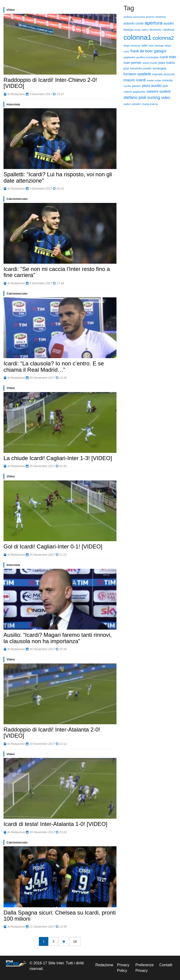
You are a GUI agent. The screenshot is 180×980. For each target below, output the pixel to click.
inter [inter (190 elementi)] (173, 57)
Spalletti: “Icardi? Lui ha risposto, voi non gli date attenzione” (58, 177)
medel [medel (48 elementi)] (150, 80)
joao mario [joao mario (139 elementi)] (167, 63)
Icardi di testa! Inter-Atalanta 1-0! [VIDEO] (55, 824)
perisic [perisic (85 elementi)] (136, 86)
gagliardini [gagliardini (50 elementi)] (129, 57)
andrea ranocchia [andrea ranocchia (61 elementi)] (134, 17)
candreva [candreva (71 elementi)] (168, 30)
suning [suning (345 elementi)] (154, 97)
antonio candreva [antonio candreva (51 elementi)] (156, 17)
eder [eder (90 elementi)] (145, 45)
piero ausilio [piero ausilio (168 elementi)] (152, 86)
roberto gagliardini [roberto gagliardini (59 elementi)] (134, 92)
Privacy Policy (123, 968)
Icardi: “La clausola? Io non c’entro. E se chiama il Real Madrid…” (54, 366)
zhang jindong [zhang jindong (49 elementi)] (150, 104)
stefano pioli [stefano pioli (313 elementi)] (135, 97)
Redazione (104, 965)
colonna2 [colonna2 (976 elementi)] (163, 38)
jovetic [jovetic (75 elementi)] (147, 68)
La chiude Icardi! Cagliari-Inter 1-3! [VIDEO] (58, 458)
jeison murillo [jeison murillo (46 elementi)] (150, 63)
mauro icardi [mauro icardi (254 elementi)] (135, 80)
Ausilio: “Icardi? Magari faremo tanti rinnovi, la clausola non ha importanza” (58, 638)
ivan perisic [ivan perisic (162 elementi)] (133, 63)
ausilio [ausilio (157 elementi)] (169, 23)
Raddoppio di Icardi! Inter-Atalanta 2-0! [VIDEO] (52, 733)
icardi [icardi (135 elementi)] (164, 57)
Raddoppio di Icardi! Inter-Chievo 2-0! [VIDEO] (50, 83)
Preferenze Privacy (145, 968)
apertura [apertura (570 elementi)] (154, 23)
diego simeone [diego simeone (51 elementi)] (132, 46)
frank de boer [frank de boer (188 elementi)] (141, 51)
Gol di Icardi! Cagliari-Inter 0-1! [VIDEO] (53, 546)
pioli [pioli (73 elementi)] (165, 86)
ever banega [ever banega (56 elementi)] (156, 46)
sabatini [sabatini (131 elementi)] (152, 91)
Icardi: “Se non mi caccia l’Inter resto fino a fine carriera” (57, 272)
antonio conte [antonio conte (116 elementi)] (134, 23)
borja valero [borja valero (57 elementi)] (142, 30)
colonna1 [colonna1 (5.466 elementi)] (137, 37)
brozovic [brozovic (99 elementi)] (156, 30)
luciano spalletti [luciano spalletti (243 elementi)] (137, 74)
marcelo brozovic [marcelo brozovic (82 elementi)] (164, 74)
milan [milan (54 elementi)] (158, 80)
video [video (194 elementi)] (166, 97)
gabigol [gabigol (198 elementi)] (160, 51)
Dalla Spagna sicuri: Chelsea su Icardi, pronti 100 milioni (60, 916)
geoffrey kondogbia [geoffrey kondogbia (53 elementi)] (148, 57)
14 (75, 941)
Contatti (166, 965)
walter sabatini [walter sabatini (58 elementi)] (132, 104)
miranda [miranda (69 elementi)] (167, 80)
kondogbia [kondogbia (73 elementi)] (159, 68)
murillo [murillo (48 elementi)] (127, 86)
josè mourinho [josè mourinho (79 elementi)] (133, 68)
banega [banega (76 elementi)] (128, 30)
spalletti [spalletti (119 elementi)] (165, 91)
